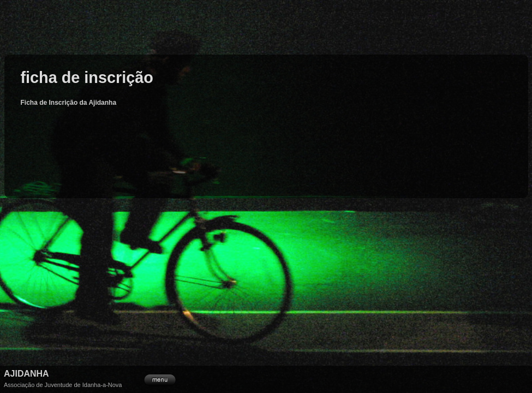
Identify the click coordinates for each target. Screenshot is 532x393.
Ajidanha (26, 374)
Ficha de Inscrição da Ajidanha (69, 103)
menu (160, 379)
